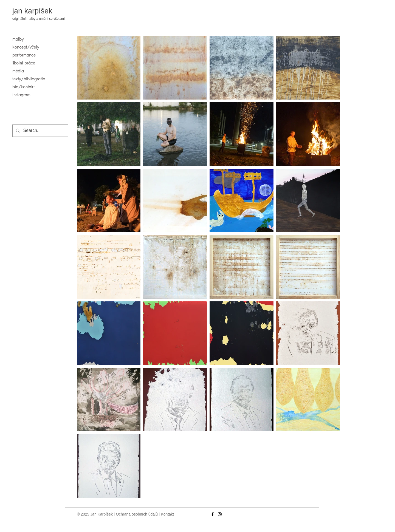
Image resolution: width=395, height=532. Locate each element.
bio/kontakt (23, 87)
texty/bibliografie (29, 79)
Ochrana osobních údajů (137, 514)
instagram (21, 95)
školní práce (24, 63)
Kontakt (167, 514)
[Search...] (40, 131)
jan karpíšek (32, 11)
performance (24, 55)
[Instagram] (220, 514)
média (18, 71)
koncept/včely (26, 47)
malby (18, 39)
